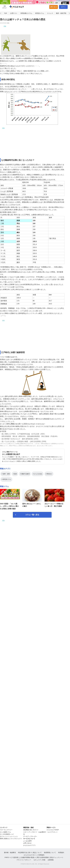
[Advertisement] (32, 32)
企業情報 (51, 860)
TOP (6, 18)
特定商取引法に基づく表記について (30, 853)
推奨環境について (50, 853)
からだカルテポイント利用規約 (34, 855)
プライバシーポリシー (24, 860)
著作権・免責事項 (10, 853)
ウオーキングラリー (6, 830)
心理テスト (14, 18)
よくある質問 (27, 841)
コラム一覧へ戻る (32, 519)
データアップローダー (30, 836)
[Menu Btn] (5, 7)
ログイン (63, 7)
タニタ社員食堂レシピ (7, 834)
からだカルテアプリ (29, 845)
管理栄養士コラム (26, 18)
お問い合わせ (54, 7)
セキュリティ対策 (39, 860)
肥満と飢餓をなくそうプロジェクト (11, 839)
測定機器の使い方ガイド (31, 830)
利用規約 (61, 853)
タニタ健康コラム (5, 832)
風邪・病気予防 (61, 18)
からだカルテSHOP (53, 830)
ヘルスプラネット (52, 832)
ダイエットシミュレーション (9, 836)
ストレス (50, 18)
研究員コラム (40, 18)
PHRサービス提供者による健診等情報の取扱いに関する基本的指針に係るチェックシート (34, 857)
